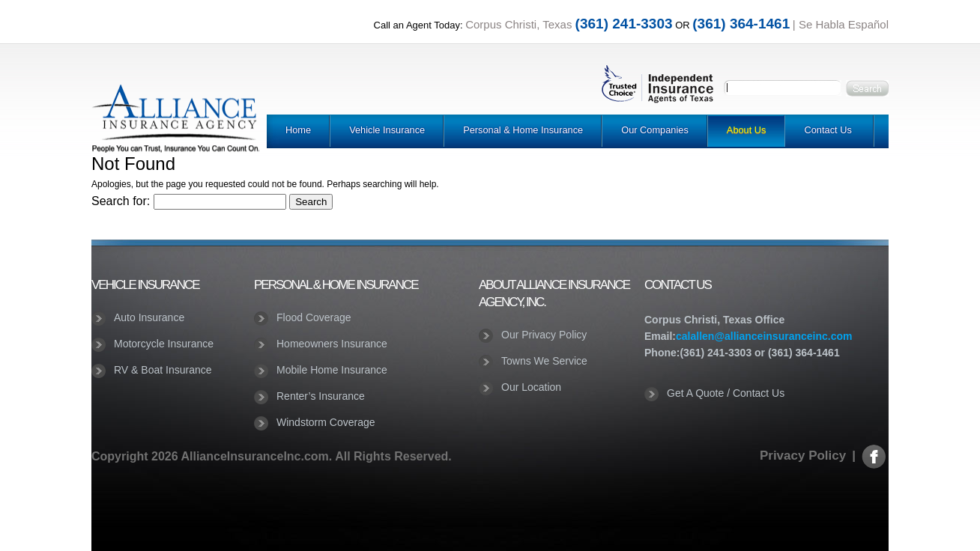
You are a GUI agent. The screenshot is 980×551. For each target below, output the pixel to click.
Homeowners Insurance (332, 344)
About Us (747, 130)
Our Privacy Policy (544, 335)
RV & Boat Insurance (163, 370)
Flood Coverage (314, 317)
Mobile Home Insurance (332, 370)
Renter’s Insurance (321, 396)
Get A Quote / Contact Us (726, 393)
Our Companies (655, 130)
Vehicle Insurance (387, 130)
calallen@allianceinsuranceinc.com (764, 336)
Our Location (531, 387)
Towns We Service (544, 361)
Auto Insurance (149, 317)
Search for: (121, 201)
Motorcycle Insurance (164, 344)
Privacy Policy (803, 456)
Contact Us (828, 130)
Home (298, 130)
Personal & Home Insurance (523, 130)
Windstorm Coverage (326, 422)
